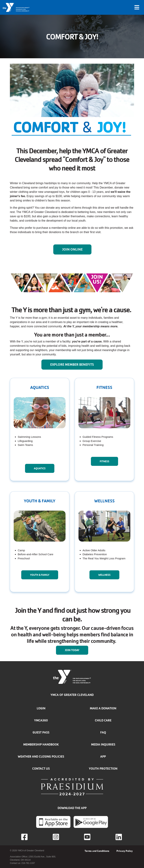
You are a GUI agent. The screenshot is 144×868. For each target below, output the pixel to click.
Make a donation (103, 708)
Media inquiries (103, 744)
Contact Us (41, 769)
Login (41, 708)
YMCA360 (41, 720)
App (103, 756)
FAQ (103, 732)
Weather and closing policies (41, 756)
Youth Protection (103, 769)
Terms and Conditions (97, 851)
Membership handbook (41, 744)
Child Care (103, 720)
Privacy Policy (125, 851)
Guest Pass (41, 732)
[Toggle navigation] (137, 7)
